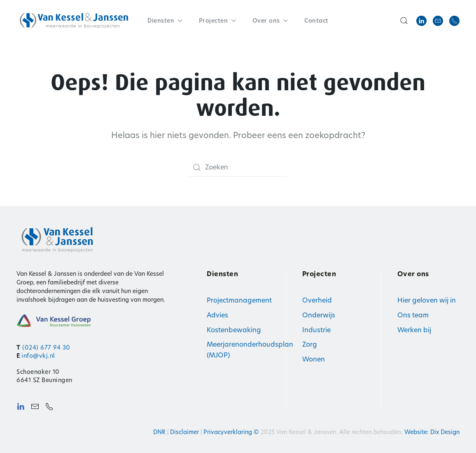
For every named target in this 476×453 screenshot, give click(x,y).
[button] (404, 21)
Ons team (413, 315)
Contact (316, 21)
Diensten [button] (165, 21)
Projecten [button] (217, 21)
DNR (159, 432)
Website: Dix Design (432, 432)
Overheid (317, 300)
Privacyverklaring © (232, 432)
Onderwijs (319, 315)
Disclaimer (184, 432)
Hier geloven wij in (427, 300)
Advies (217, 315)
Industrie (316, 330)
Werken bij (414, 330)
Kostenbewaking (234, 330)
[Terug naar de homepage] (74, 21)
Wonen (314, 359)
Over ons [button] (270, 21)
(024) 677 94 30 (46, 347)
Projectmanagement (239, 300)
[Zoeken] (238, 167)
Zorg (310, 344)
